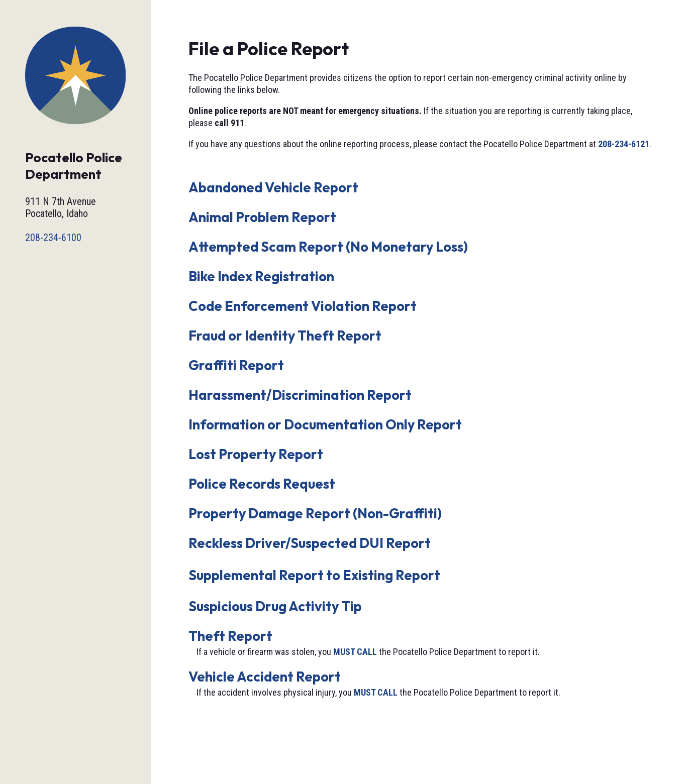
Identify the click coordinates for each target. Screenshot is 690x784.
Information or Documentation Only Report (325, 424)
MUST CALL (355, 652)
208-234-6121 (624, 144)
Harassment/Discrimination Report (300, 395)
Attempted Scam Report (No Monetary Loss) (328, 247)
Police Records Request (262, 484)
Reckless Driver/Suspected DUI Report (310, 543)
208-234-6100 (53, 238)
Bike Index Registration (261, 276)
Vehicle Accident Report (265, 677)
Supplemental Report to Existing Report (314, 575)
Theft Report (230, 636)
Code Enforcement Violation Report (303, 306)
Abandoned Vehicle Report (273, 187)
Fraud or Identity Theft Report (285, 335)
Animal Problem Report (262, 217)
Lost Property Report (256, 454)
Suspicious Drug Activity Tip (275, 606)
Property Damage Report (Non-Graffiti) (315, 513)
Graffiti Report (236, 365)
